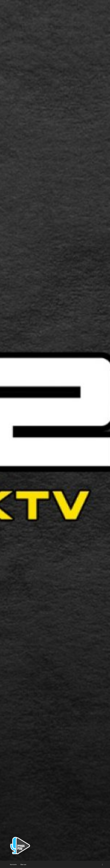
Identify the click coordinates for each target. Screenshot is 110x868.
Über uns (23, 864)
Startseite (13, 864)
